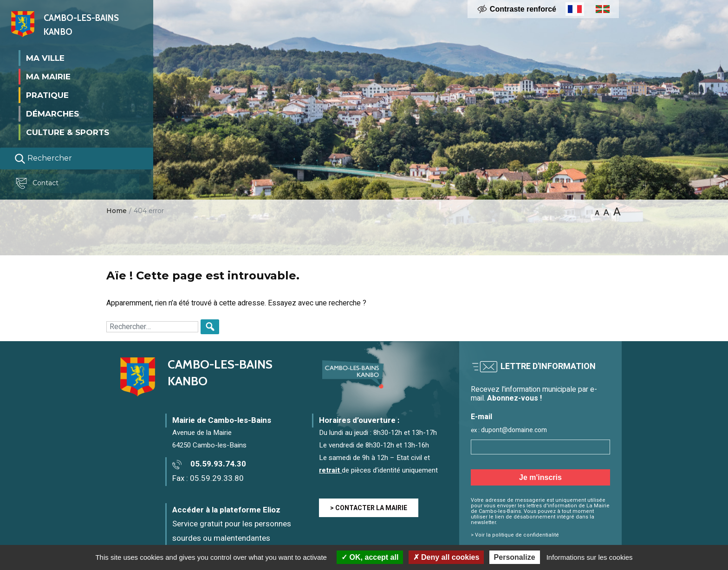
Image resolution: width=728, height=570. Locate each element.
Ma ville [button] (45, 58)
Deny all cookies (446, 557)
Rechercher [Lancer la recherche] (43, 158)
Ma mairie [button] (48, 76)
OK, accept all (370, 557)
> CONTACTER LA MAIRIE (369, 508)
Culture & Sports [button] (68, 132)
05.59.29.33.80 (217, 478)
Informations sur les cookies (590, 557)
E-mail (481, 417)
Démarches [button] (52, 113)
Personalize (515, 557)
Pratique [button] (47, 95)
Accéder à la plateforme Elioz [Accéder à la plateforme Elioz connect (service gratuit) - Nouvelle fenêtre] (226, 510)
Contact (39, 183)
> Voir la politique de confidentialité (515, 535)
